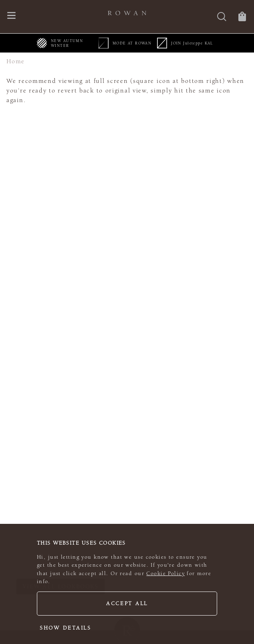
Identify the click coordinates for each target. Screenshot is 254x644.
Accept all (127, 604)
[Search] (222, 17)
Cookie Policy (165, 574)
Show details (66, 628)
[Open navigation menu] (11, 16)
